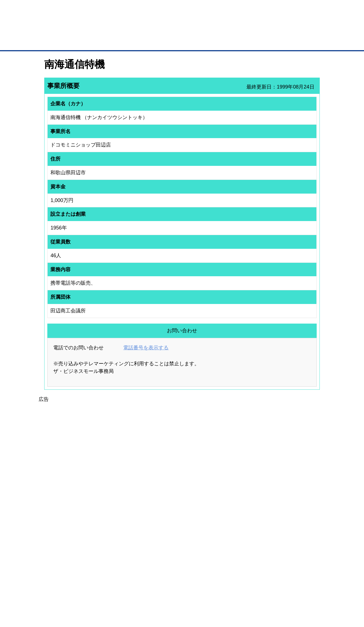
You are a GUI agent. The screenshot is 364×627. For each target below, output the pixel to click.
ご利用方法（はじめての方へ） (295, 528)
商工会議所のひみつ (241, 535)
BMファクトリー (119, 548)
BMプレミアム (117, 528)
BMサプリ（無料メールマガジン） (65, 564)
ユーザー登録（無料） (55, 528)
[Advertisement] (182, 443)
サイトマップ (127, 593)
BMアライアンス (119, 562)
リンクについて (220, 593)
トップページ (56, 42)
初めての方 (53, 593)
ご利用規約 (254, 593)
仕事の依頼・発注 (52, 542)
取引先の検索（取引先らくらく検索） (67, 535)
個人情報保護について (293, 593)
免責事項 (51, 601)
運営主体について (285, 542)
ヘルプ (189, 593)
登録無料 (65, 30)
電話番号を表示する (146, 348)
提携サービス (116, 555)
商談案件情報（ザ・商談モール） (64, 550)
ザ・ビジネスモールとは (253, 10)
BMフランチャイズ (121, 570)
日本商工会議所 (237, 528)
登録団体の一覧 (167, 528)
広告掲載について (89, 593)
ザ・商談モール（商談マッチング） (224, 42)
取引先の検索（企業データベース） (140, 42)
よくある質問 (281, 535)
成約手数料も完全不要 (138, 30)
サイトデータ (161, 593)
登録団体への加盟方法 (172, 535)
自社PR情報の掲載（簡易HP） (62, 557)
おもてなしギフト (239, 542)
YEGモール (234, 550)
